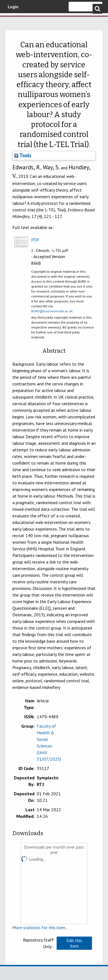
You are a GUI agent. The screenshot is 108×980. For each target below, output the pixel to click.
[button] (74, 943)
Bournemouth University (12, 21)
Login (13, 7)
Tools (23, 155)
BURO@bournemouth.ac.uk (52, 311)
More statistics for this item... (40, 927)
